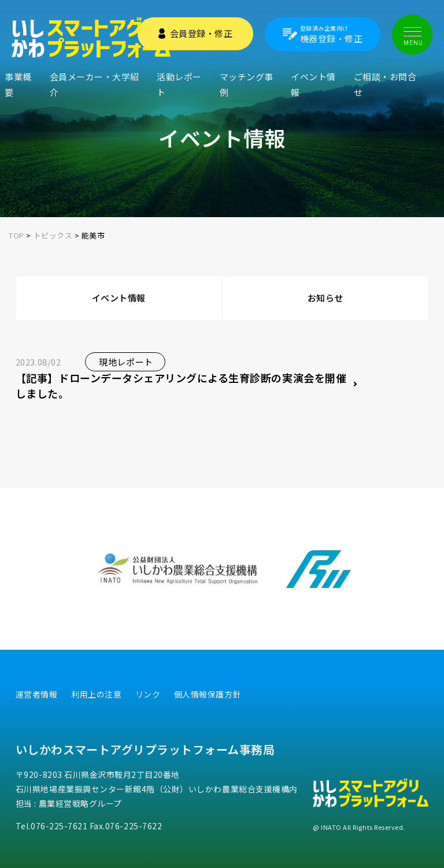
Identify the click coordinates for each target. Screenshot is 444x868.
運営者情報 (37, 694)
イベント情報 (313, 84)
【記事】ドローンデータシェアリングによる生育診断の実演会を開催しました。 (181, 385)
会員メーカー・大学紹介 (95, 84)
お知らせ (325, 298)
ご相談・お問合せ (385, 84)
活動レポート (179, 84)
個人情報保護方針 (208, 694)
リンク (148, 694)
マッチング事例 (247, 84)
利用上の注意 (96, 694)
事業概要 (18, 84)
